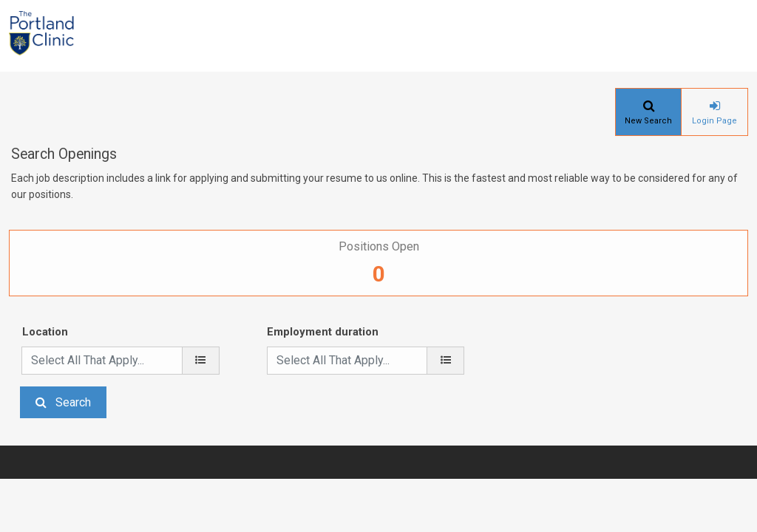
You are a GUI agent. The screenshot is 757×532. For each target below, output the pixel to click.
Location (45, 332)
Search (73, 402)
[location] (201, 361)
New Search (648, 121)
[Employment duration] (445, 361)
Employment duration (323, 332)
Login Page (714, 121)
